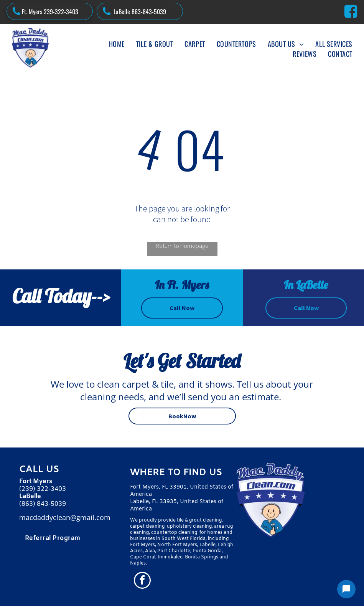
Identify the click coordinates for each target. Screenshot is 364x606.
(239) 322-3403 (43, 489)
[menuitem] (117, 44)
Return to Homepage (182, 246)
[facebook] (142, 581)
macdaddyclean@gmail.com (65, 517)
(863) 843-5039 (43, 504)
